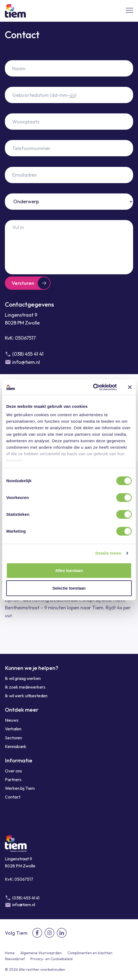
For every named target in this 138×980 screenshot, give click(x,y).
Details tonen (108, 553)
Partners (13, 780)
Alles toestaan (69, 570)
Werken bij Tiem (20, 788)
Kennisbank (16, 747)
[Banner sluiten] (130, 387)
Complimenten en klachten (90, 953)
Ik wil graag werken (23, 678)
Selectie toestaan (69, 588)
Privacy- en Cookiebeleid (51, 959)
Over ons (13, 771)
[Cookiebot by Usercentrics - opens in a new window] (93, 387)
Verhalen (13, 729)
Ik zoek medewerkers (25, 687)
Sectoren (13, 738)
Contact (13, 797)
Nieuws (12, 720)
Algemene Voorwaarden (41, 953)
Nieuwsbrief (15, 959)
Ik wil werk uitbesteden (26, 696)
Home (10, 953)
